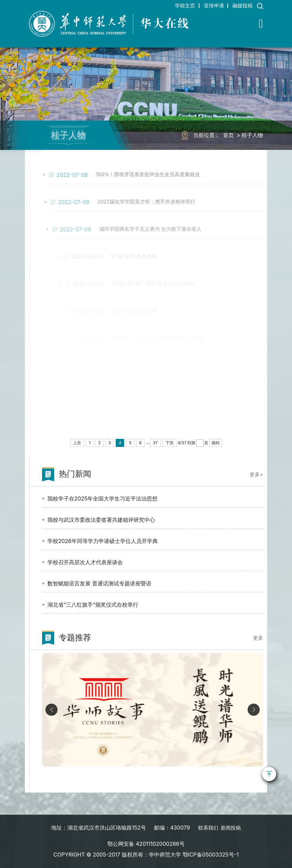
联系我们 (207, 828)
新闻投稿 (231, 828)
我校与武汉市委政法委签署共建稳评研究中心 (101, 520)
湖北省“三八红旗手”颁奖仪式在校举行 (93, 605)
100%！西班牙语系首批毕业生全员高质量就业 (163, 175)
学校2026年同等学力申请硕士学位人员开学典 (103, 541)
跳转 (216, 443)
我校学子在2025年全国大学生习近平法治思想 (102, 499)
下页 (170, 443)
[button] (254, 710)
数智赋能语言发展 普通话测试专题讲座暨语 (99, 583)
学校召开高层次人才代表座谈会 (85, 562)
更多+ (256, 474)
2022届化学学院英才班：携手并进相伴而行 (161, 202)
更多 (258, 638)
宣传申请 (209, 5)
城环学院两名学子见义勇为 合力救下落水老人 (165, 229)
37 (155, 443)
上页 (77, 443)
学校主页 (176, 5)
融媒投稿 (241, 5)
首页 (228, 135)
